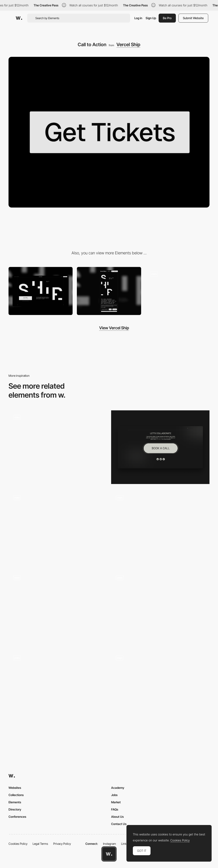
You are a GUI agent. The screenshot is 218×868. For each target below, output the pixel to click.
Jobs (114, 795)
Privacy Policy (62, 844)
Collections (16, 795)
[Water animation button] (160, 686)
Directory (15, 809)
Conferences (17, 817)
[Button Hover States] (58, 447)
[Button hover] (58, 688)
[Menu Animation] (160, 527)
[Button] (58, 527)
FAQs (115, 809)
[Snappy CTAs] (160, 608)
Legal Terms (40, 844)
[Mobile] (109, 291)
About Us (117, 817)
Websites (15, 788)
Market (116, 802)
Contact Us (119, 824)
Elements (15, 802)
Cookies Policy (18, 844)
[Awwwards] (19, 18)
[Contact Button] (160, 447)
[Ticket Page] (177, 291)
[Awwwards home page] (109, 854)
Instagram (110, 844)
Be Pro (167, 18)
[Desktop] (41, 291)
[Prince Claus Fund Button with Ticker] (58, 608)
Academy (118, 788)
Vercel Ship (128, 44)
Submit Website (193, 18)
